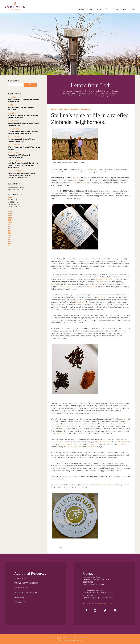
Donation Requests (23, 588)
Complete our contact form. (106, 604)
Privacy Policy (21, 597)
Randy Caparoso (16, 187)
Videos (90, 9)
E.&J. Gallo (73, 183)
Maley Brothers (91, 287)
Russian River (91, 447)
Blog (133, 9)
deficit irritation (59, 434)
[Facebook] (86, 611)
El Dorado (90, 444)
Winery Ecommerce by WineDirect (70, 640)
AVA (127, 442)
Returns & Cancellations (26, 593)
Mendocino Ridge (103, 442)
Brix (78, 331)
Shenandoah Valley (66, 444)
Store (125, 9)
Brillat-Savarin (90, 169)
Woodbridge (85, 183)
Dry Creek (71, 447)
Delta (122, 287)
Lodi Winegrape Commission (15, 7)
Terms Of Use (20, 602)
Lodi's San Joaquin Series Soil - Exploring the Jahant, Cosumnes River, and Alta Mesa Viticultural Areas (23, 165)
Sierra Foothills (120, 442)
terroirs (60, 442)
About (100, 9)
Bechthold (55, 284)
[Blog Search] (15, 85)
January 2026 (15, 207)
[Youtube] (115, 611)
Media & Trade (20, 578)
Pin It (60, 548)
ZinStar (100, 284)
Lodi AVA (75, 178)
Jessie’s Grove (102, 282)
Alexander (79, 447)
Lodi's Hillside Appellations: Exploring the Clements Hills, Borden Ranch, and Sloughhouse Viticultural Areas (21, 176)
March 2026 (14, 204)
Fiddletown (78, 444)
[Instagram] (95, 611)
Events (116, 9)
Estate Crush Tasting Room (103, 485)
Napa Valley (121, 444)
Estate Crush (80, 302)
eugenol (122, 419)
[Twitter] (105, 611)
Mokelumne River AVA (103, 279)
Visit (108, 9)
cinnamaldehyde (57, 426)
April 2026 (13, 202)
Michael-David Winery (67, 287)
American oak (101, 297)
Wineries (80, 9)
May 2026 (13, 200)
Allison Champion (16, 189)
